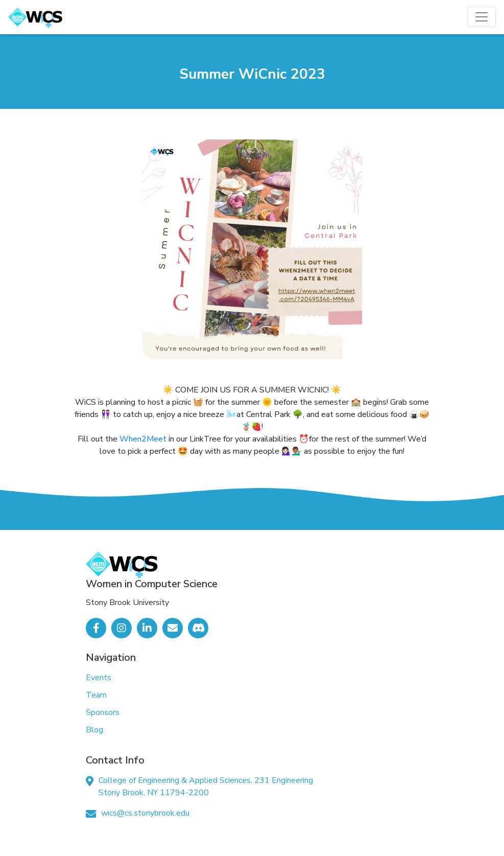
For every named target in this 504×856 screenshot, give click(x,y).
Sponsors (103, 712)
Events (99, 678)
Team (96, 695)
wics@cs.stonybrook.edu (145, 813)
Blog (94, 730)
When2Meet (143, 439)
